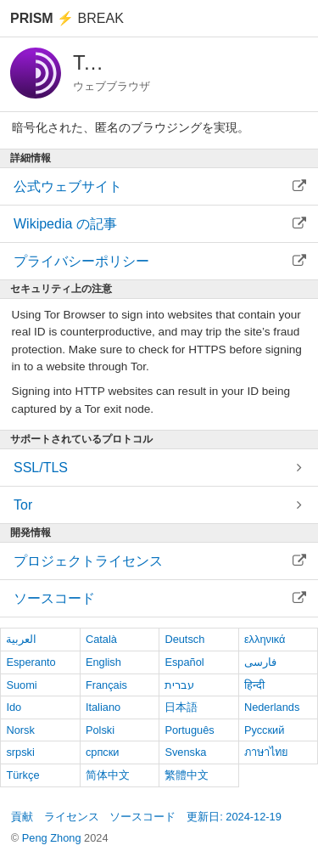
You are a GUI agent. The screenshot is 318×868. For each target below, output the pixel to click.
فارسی (260, 662)
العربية (21, 639)
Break (67, 18)
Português (189, 730)
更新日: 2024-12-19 (234, 817)
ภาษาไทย (266, 752)
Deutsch (184, 639)
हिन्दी (254, 685)
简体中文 (108, 775)
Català (101, 639)
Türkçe (22, 775)
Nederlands (272, 707)
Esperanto (31, 662)
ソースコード (142, 817)
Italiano (103, 707)
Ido (14, 707)
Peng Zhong (53, 838)
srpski (20, 752)
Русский (264, 730)
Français (106, 685)
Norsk (20, 730)
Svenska (185, 752)
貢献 (22, 817)
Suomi (21, 685)
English (103, 662)
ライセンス (72, 817)
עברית (179, 685)
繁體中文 (187, 775)
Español (184, 662)
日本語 (181, 707)
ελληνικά (265, 639)
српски (103, 752)
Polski (100, 730)
